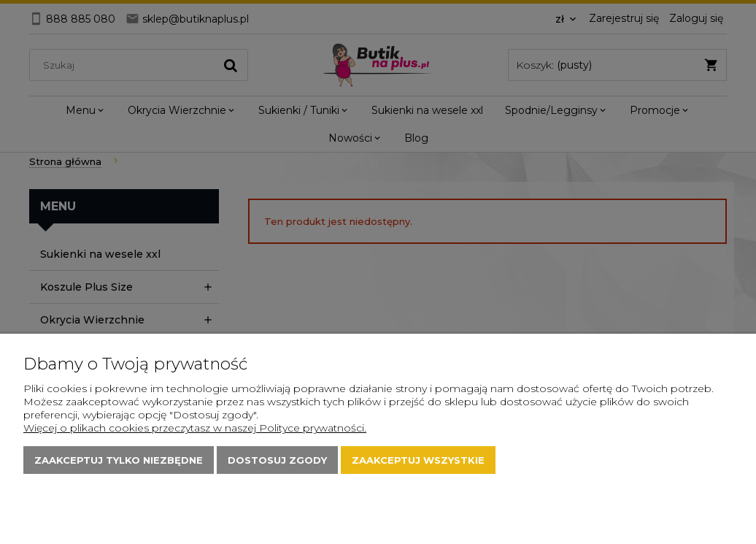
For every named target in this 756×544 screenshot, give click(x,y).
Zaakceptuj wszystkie (418, 460)
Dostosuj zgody (277, 460)
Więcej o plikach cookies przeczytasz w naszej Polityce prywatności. (195, 428)
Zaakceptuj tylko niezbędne (119, 460)
